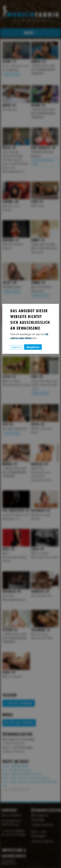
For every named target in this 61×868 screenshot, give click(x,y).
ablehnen (17, 347)
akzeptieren (33, 347)
